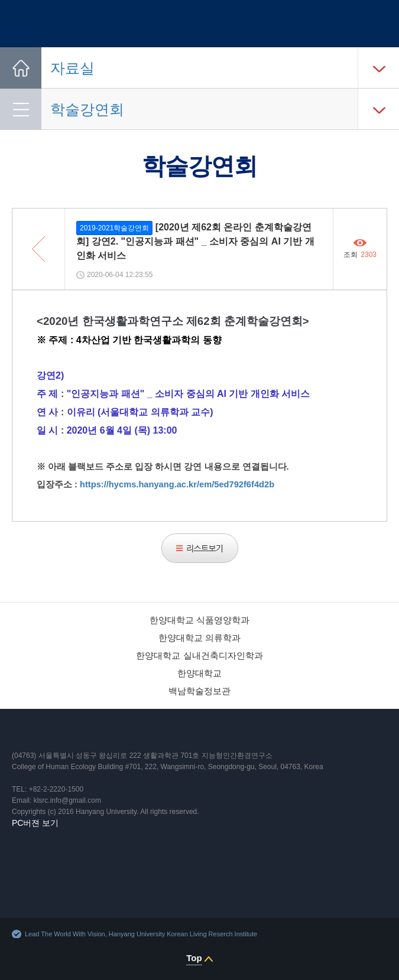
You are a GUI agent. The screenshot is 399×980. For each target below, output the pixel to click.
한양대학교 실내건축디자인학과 (199, 655)
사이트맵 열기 (377, 24)
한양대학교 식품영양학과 (199, 620)
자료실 (72, 68)
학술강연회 (87, 109)
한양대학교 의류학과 (199, 638)
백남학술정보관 (199, 691)
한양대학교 (199, 673)
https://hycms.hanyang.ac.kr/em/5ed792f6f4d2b (177, 484)
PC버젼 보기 (35, 823)
